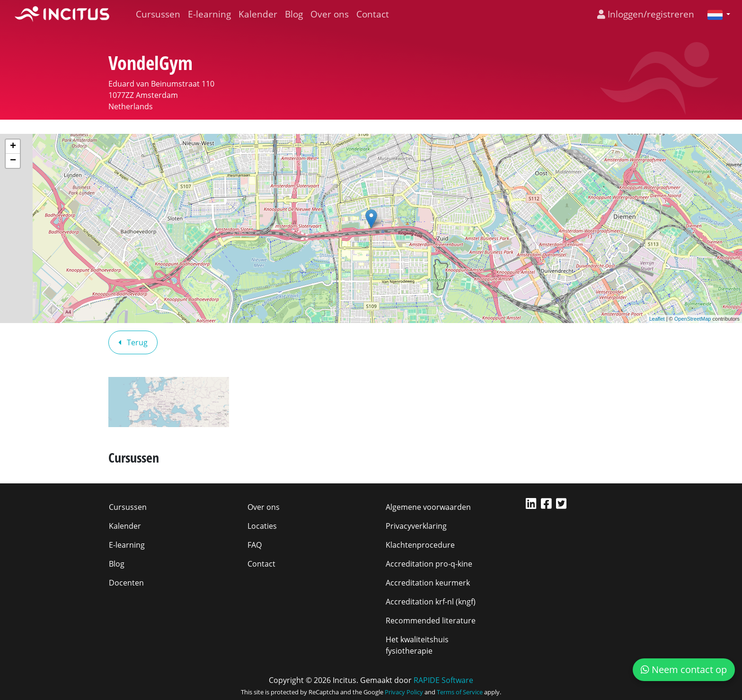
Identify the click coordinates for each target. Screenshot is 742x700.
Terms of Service (460, 692)
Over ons (330, 14)
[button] (715, 14)
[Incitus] (62, 14)
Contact (373, 14)
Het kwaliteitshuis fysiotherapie (417, 645)
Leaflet (657, 319)
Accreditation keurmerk (428, 583)
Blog (294, 14)
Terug (133, 342)
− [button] (13, 161)
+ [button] (13, 147)
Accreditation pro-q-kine (429, 564)
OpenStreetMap (693, 319)
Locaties (262, 526)
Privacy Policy (404, 692)
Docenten (126, 583)
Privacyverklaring (416, 526)
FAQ (255, 545)
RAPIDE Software (443, 680)
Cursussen (158, 14)
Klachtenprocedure (420, 545)
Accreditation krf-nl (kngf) (431, 602)
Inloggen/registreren (646, 14)
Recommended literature (431, 621)
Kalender (258, 14)
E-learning (209, 14)
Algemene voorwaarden (428, 507)
